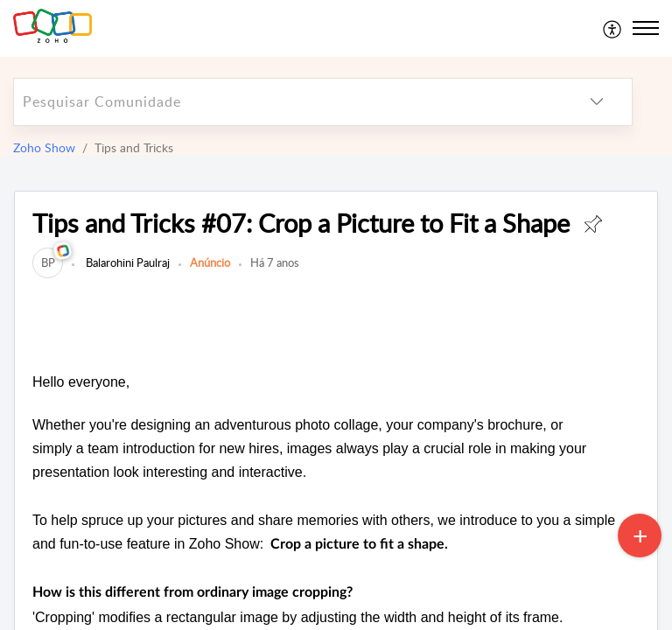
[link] (48, 262)
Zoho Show (44, 147)
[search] (288, 102)
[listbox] (597, 102)
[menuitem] (613, 28)
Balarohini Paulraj (126, 262)
